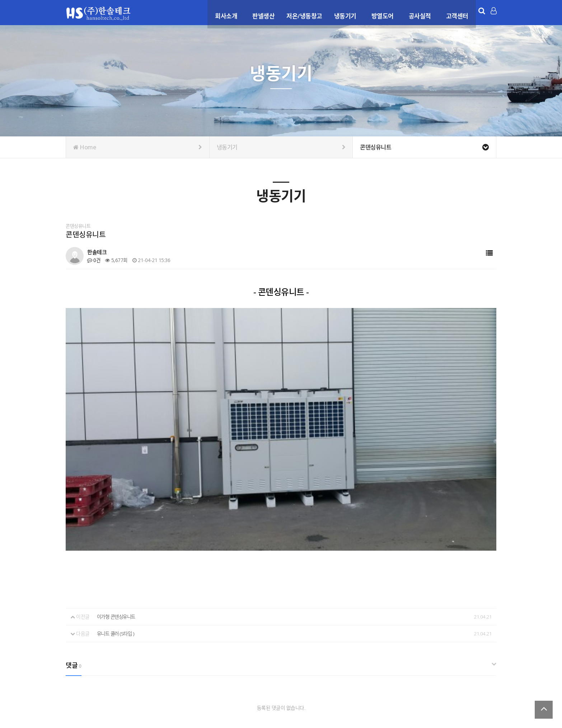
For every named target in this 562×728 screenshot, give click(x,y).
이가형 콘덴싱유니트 (118, 495)
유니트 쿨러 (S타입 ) (117, 512)
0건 (94, 260)
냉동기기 (343, 12)
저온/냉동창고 (303, 12)
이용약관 (421, 683)
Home (138, 147)
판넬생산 (262, 12)
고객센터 (455, 12)
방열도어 (380, 12)
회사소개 (224, 12)
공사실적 (418, 12)
